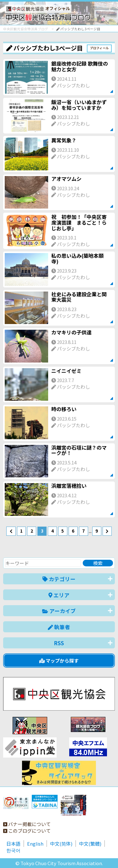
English (35, 844)
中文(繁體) (90, 844)
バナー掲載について (27, 824)
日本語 (13, 844)
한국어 (13, 850)
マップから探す (59, 661)
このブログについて (27, 831)
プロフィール (99, 48)
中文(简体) (61, 844)
